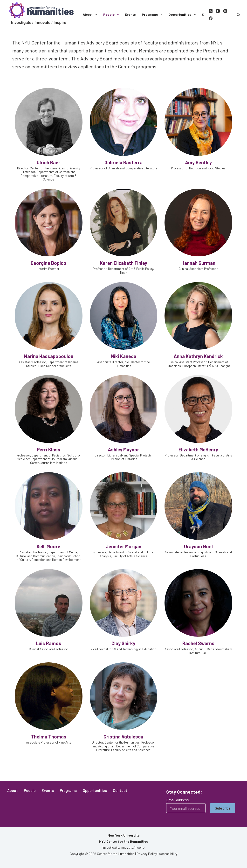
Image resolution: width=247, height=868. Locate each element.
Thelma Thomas (49, 737)
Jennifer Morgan (123, 546)
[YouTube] (218, 11)
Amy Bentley (198, 162)
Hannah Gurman (198, 263)
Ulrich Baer (48, 162)
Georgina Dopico (48, 263)
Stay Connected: (184, 792)
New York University (123, 835)
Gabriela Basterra (123, 162)
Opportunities (183, 14)
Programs (153, 14)
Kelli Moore (48, 546)
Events (130, 14)
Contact (120, 790)
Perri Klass (49, 449)
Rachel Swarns (198, 643)
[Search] (238, 15)
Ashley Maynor (123, 449)
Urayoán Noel (198, 546)
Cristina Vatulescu (123, 737)
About (91, 14)
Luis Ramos (49, 643)
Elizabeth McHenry (198, 449)
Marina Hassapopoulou (49, 356)
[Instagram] (225, 11)
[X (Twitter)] (211, 11)
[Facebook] (211, 18)
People (112, 14)
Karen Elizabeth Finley (123, 263)
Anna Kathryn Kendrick (198, 356)
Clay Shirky (123, 643)
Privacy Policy (147, 854)
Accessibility (168, 854)
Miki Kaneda (123, 356)
